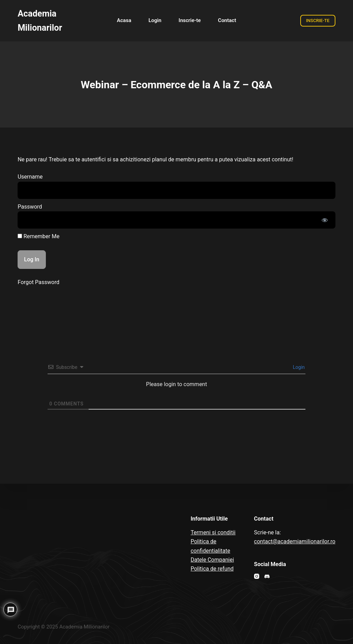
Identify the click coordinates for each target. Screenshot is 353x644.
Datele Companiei (212, 560)
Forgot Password (38, 282)
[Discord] (267, 576)
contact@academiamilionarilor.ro (295, 541)
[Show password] (325, 220)
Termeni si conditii (213, 532)
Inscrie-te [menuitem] (190, 20)
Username (30, 177)
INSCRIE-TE (318, 21)
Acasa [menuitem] (124, 20)
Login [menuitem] (155, 20)
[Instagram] (257, 576)
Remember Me (38, 236)
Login (298, 367)
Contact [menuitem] (227, 20)
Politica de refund (212, 569)
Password (30, 207)
